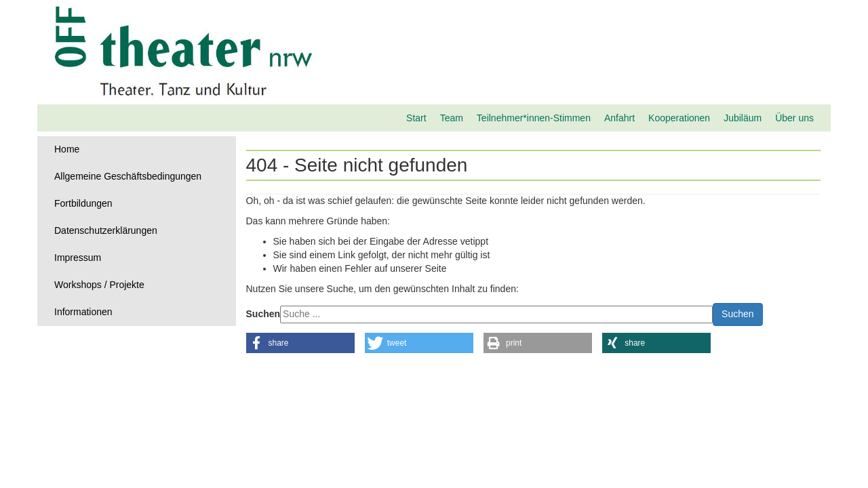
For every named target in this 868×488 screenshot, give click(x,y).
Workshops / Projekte (99, 285)
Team (452, 118)
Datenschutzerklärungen (106, 230)
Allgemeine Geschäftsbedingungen (128, 176)
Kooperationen (679, 118)
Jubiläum (743, 118)
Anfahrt (619, 118)
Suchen (263, 314)
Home (67, 149)
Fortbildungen (83, 203)
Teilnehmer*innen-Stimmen (534, 118)
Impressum (78, 258)
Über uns (794, 118)
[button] (300, 343)
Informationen (83, 312)
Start (416, 118)
